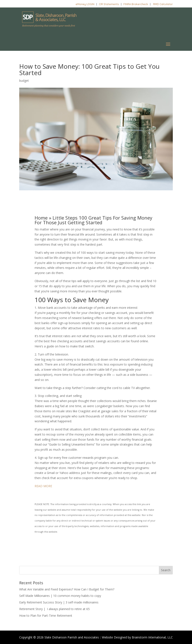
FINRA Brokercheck (136, 4)
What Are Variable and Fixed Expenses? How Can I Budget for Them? (67, 589)
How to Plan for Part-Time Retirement (46, 616)
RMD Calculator (163, 4)
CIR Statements (109, 4)
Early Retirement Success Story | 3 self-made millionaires (59, 602)
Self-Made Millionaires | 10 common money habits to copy (60, 596)
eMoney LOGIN (85, 4)
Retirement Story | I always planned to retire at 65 (54, 609)
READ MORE (43, 486)
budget (24, 81)
